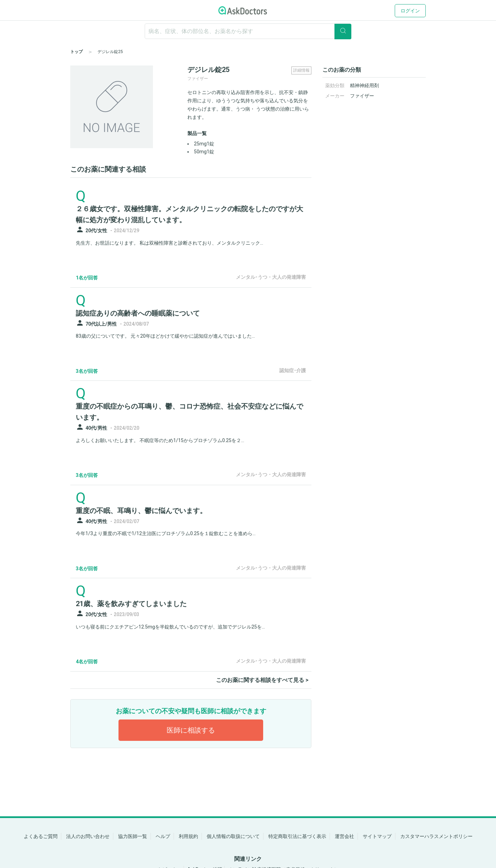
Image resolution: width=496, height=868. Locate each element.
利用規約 (188, 836)
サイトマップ (377, 836)
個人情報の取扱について (233, 836)
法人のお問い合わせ (88, 836)
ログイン (410, 11)
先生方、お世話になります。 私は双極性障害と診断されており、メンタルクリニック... (169, 243)
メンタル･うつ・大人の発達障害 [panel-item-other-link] (271, 277)
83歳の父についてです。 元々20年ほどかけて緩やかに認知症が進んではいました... (165, 336)
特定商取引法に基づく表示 (297, 836)
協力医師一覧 (133, 836)
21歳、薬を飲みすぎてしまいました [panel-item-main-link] (131, 604)
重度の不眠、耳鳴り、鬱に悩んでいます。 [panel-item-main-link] (141, 511)
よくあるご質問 (41, 836)
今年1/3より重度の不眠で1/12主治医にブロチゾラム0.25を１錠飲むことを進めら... (166, 533)
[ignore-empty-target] (248, 31)
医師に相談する (191, 730)
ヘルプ (163, 836)
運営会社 (344, 836)
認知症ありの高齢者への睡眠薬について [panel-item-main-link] (138, 313)
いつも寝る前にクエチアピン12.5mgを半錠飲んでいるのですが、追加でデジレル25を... (170, 627)
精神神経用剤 (364, 85)
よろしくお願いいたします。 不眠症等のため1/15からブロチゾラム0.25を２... (160, 440)
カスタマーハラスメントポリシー (436, 836)
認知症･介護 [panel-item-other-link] (293, 370)
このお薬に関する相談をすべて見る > (262, 680)
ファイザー (362, 96)
